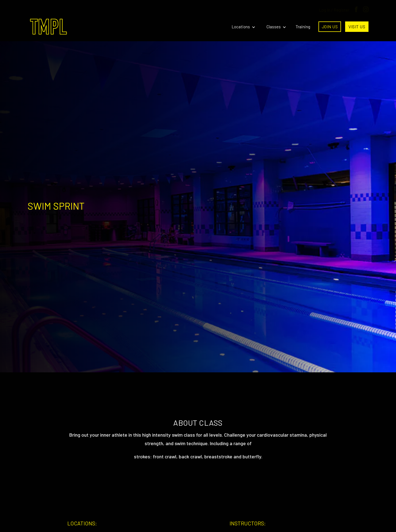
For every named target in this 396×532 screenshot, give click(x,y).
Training (303, 27)
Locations (243, 27)
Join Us (330, 27)
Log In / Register (334, 10)
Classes (276, 27)
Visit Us (357, 27)
